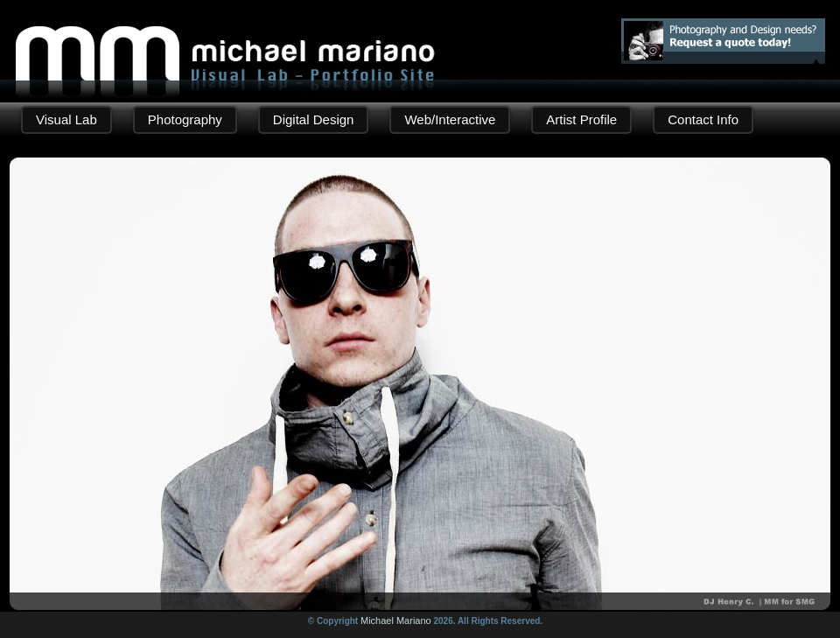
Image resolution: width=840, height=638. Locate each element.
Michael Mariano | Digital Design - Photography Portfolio (225, 40)
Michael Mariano (396, 620)
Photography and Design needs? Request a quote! (723, 41)
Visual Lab (66, 119)
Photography (185, 119)
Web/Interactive (450, 119)
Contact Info (703, 119)
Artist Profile (581, 119)
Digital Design (314, 119)
